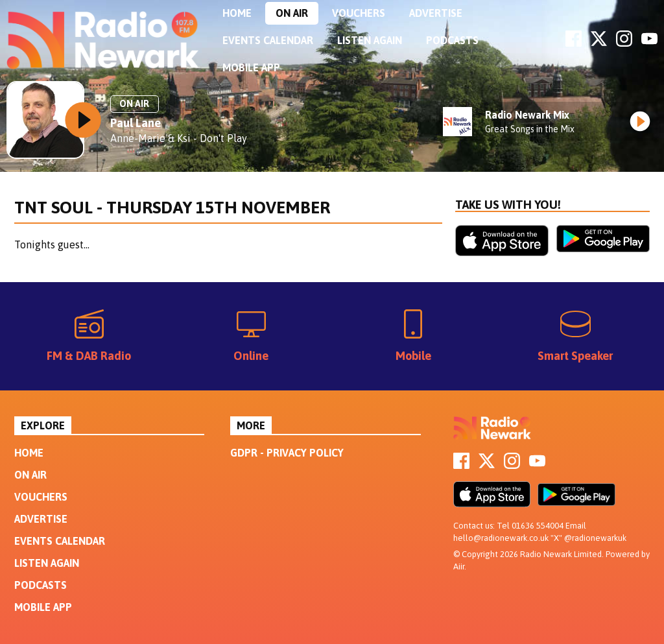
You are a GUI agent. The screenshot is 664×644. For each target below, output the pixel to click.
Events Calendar (268, 40)
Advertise (436, 13)
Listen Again (370, 40)
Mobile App (251, 67)
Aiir (459, 566)
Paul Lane (136, 123)
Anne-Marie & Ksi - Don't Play (179, 138)
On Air (292, 13)
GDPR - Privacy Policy (287, 453)
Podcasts (452, 40)
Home (237, 13)
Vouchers (359, 13)
